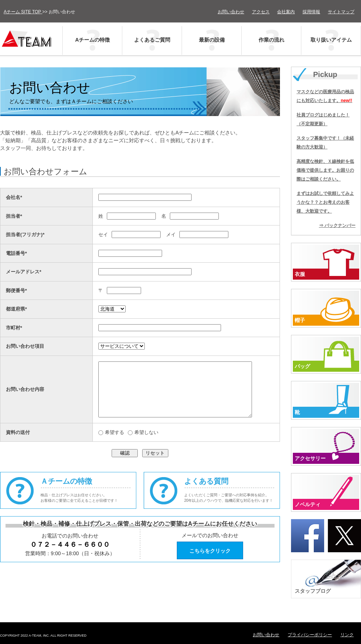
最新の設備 (212, 40)
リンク (347, 635)
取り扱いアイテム (331, 40)
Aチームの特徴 (92, 40)
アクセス (261, 12)
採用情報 (311, 12)
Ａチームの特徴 (88, 501)
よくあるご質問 (152, 40)
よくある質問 (232, 501)
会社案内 (286, 12)
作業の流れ (271, 40)
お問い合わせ (231, 12)
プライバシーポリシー (310, 635)
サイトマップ (341, 12)
